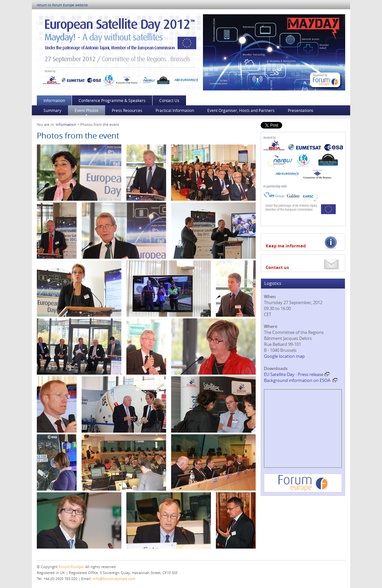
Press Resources (127, 110)
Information (54, 100)
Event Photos (87, 110)
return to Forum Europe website (62, 5)
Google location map (284, 356)
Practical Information (175, 110)
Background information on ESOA (301, 380)
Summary (52, 110)
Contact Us (169, 100)
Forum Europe (71, 567)
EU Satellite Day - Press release (297, 374)
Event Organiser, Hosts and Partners (241, 110)
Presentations (301, 110)
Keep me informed (286, 246)
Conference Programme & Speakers (112, 100)
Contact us (277, 267)
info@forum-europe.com (114, 579)
